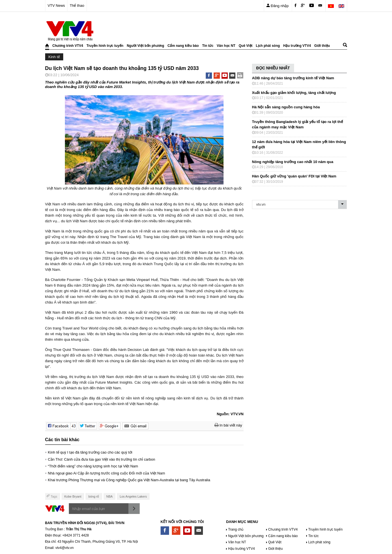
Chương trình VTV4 (68, 46)
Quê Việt (246, 46)
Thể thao (77, 6)
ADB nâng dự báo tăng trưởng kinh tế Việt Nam (293, 78)
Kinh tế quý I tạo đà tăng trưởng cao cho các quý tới (90, 452)
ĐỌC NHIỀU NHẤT (273, 68)
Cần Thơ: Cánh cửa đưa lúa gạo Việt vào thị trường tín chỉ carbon (102, 459)
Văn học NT (226, 46)
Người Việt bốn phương (145, 46)
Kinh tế (54, 57)
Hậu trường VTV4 (297, 46)
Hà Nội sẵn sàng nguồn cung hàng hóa (286, 107)
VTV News (56, 6)
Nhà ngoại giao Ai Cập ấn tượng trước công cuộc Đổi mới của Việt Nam (107, 473)
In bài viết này (228, 425)
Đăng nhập (278, 6)
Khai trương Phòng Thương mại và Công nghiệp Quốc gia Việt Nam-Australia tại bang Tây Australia (129, 480)
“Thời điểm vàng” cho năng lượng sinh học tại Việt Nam (93, 466)
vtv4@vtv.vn (64, 548)
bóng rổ (94, 496)
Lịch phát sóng (268, 46)
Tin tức (208, 46)
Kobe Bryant (73, 496)
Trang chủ (236, 529)
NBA (110, 496)
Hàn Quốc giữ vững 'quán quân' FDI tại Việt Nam (294, 176)
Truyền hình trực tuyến (105, 46)
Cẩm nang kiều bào (183, 46)
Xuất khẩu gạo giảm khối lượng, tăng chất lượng (294, 93)
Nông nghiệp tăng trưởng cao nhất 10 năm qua (293, 162)
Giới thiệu (322, 46)
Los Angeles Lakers (133, 496)
